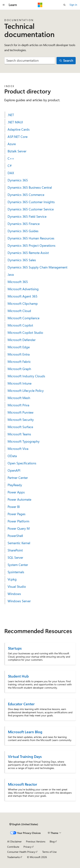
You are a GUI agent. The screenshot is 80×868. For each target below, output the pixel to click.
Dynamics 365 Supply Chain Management (37, 267)
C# (10, 166)
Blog (52, 841)
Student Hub (18, 676)
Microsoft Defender (22, 340)
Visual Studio (17, 586)
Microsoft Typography (24, 441)
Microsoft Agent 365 (22, 296)
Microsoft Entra (19, 354)
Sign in (73, 5)
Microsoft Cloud (19, 311)
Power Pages (17, 514)
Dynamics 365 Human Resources (31, 238)
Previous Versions (36, 841)
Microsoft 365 (18, 282)
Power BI (14, 507)
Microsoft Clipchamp (23, 303)
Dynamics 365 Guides (23, 231)
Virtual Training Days (25, 756)
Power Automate (19, 499)
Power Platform (18, 521)
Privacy (27, 847)
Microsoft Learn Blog (25, 732)
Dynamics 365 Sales (22, 260)
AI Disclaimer (14, 841)
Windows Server (19, 601)
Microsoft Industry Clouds (26, 376)
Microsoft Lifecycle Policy (26, 391)
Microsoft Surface (20, 427)
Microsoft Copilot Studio (25, 333)
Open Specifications (22, 463)
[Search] (66, 61)
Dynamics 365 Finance (24, 224)
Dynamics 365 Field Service (27, 216)
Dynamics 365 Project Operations (32, 245)
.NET (11, 115)
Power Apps (16, 492)
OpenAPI (14, 470)
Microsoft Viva (18, 449)
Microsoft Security (21, 420)
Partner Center (18, 478)
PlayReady (15, 485)
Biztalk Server (17, 151)
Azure (12, 144)
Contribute (13, 847)
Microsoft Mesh (19, 398)
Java (11, 274)
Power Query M (19, 528)
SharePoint (15, 550)
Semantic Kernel (19, 543)
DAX (11, 173)
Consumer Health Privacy (21, 852)
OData (12, 456)
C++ (11, 158)
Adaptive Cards (19, 129)
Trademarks (14, 857)
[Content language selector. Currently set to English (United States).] (24, 824)
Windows (14, 594)
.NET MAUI (15, 122)
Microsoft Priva (18, 405)
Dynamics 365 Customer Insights (31, 202)
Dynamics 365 (18, 180)
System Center (18, 565)
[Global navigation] (4, 5)
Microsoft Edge (19, 347)
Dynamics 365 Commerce (26, 195)
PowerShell (15, 536)
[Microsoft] (40, 5)
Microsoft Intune (20, 383)
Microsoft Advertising (23, 289)
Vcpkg (12, 579)
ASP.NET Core (18, 137)
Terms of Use (49, 852)
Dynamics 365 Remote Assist (28, 253)
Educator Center (21, 704)
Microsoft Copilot (20, 325)
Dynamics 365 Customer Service (31, 209)
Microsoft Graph (19, 369)
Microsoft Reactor (23, 784)
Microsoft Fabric (19, 362)
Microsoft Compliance (23, 318)
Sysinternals (16, 572)
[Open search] (64, 5)
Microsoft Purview (20, 412)
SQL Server (15, 557)
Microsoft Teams (19, 434)
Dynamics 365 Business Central (30, 187)
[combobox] (30, 61)
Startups (15, 648)
